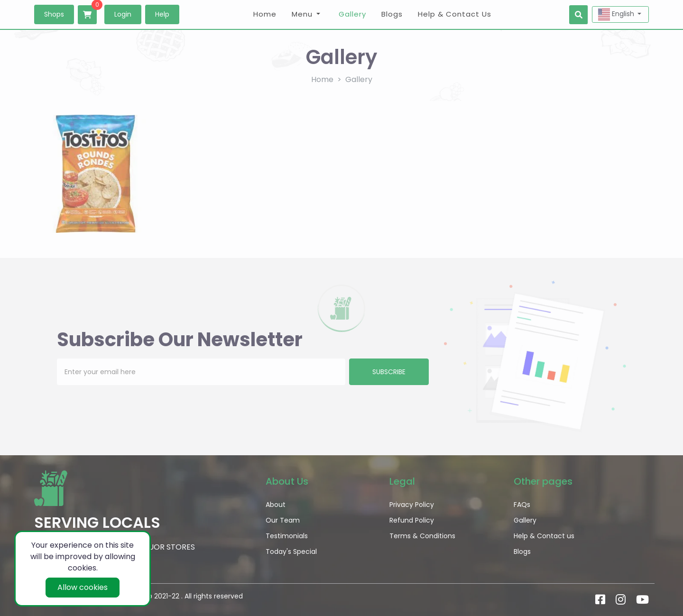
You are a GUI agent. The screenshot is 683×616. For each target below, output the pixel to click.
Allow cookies (83, 587)
